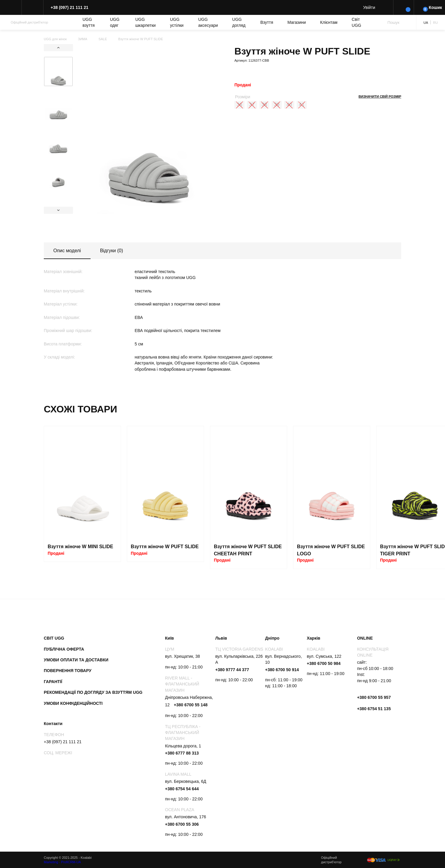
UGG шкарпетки (146, 22)
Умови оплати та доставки (76, 660)
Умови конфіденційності (73, 703)
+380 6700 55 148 (190, 705)
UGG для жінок (55, 39)
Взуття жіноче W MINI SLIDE (80, 547)
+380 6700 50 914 (282, 670)
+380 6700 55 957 (374, 697)
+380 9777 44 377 (232, 670)
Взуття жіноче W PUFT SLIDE (165, 547)
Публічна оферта (64, 649)
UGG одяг (115, 22)
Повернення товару (68, 671)
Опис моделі (67, 251)
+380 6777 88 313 (182, 753)
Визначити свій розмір (380, 96)
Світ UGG (357, 22)
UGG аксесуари (208, 22)
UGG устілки (177, 22)
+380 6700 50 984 (324, 663)
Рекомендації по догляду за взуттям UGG (93, 692)
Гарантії (53, 682)
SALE (103, 39)
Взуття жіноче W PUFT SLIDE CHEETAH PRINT (248, 550)
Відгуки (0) (112, 251)
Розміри (243, 97)
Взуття (267, 22)
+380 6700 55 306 (182, 824)
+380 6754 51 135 (374, 709)
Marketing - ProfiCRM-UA (62, 862)
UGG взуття (89, 22)
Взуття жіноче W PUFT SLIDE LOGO (331, 550)
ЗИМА (83, 39)
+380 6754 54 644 (182, 789)
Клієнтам (329, 22)
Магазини (297, 22)
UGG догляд (239, 22)
